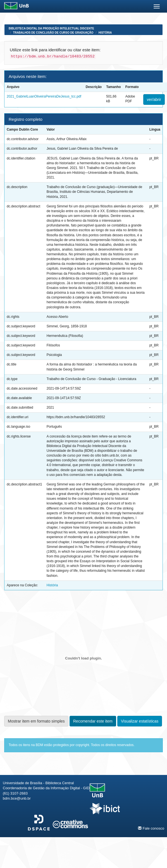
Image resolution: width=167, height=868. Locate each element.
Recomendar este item (93, 721)
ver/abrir (154, 99)
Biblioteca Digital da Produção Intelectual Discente (51, 28)
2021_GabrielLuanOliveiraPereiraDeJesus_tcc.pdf (44, 96)
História (105, 33)
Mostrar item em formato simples (36, 721)
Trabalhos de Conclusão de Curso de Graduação (53, 33)
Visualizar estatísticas (140, 721)
